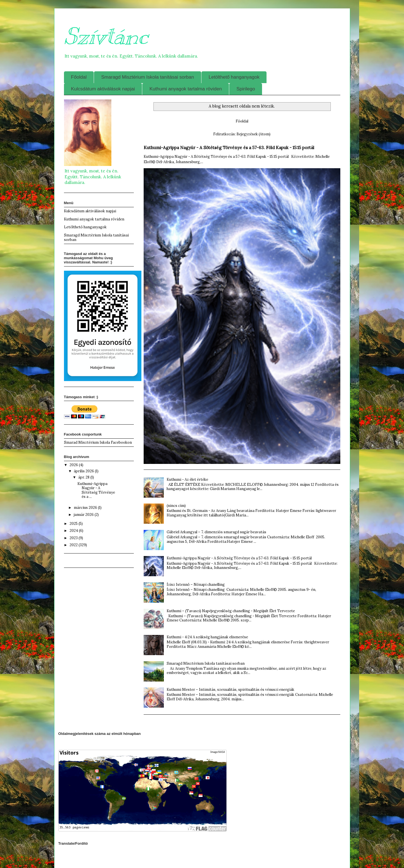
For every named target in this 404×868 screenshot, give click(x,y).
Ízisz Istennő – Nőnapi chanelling (196, 585)
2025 (74, 524)
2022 (74, 545)
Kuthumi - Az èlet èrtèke (187, 479)
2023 (74, 538)
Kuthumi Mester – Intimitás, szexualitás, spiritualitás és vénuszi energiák (230, 690)
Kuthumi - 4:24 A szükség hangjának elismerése (207, 637)
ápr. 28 (84, 477)
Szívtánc (106, 36)
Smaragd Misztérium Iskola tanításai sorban (148, 77)
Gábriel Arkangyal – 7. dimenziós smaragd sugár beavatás (216, 532)
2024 (74, 531)
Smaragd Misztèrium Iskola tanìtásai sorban (206, 663)
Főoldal (79, 77)
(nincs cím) (176, 506)
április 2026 (84, 471)
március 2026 (86, 508)
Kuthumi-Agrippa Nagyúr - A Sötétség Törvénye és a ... (96, 490)
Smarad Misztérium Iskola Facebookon (98, 442)
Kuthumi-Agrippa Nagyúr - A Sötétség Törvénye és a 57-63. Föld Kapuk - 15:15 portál (229, 148)
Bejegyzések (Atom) (253, 134)
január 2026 (84, 515)
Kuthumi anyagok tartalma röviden (186, 89)
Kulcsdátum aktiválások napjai (103, 89)
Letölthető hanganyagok (234, 77)
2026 (74, 465)
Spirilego (246, 89)
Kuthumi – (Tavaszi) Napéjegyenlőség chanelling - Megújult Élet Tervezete (231, 611)
